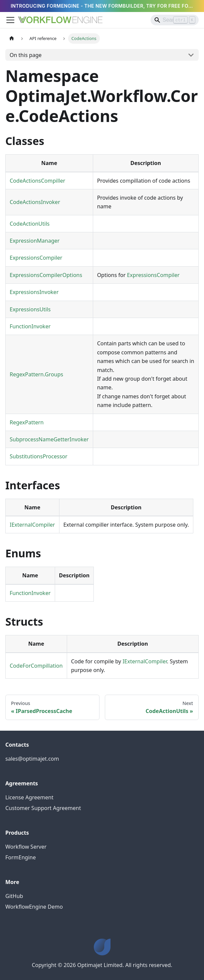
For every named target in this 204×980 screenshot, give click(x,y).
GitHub (14, 896)
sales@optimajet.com (32, 759)
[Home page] (12, 38)
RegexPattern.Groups (36, 374)
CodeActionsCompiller (37, 181)
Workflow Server (26, 847)
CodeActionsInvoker (35, 202)
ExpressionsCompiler (36, 258)
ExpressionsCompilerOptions (46, 275)
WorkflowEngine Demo (34, 907)
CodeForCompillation (36, 666)
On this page (26, 55)
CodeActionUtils (30, 224)
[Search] (175, 20)
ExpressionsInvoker (34, 292)
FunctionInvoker (30, 326)
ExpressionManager (35, 241)
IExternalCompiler (32, 525)
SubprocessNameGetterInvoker (49, 439)
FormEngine (21, 857)
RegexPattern (27, 422)
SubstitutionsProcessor (39, 456)
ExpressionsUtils (30, 309)
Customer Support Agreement (43, 808)
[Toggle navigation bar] (10, 20)
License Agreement (29, 797)
